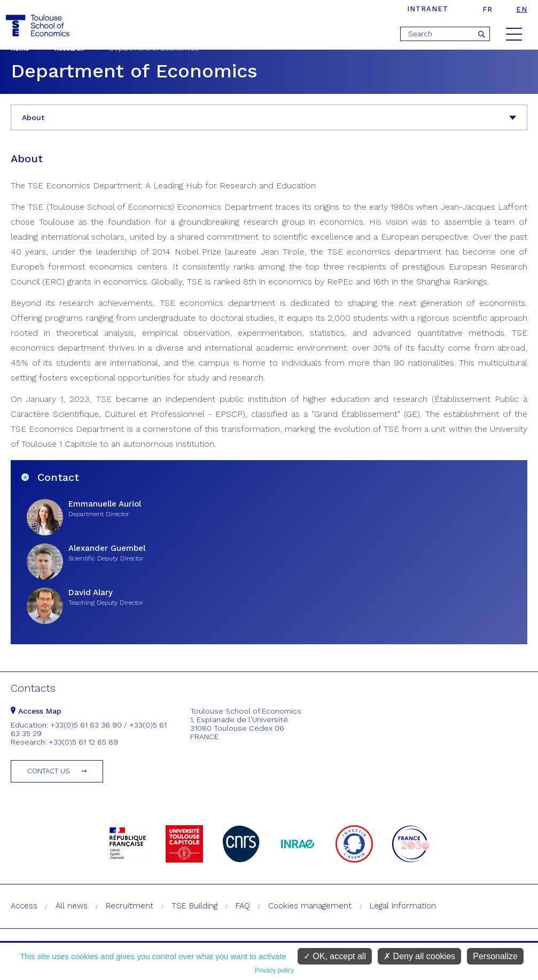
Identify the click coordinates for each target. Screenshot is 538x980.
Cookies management (310, 906)
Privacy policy (274, 970)
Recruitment (130, 906)
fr (488, 9)
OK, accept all (335, 956)
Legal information (403, 906)
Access (24, 906)
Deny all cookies (419, 956)
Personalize (495, 956)
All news (72, 906)
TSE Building (194, 906)
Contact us (49, 771)
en (522, 9)
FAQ (243, 906)
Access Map (36, 711)
